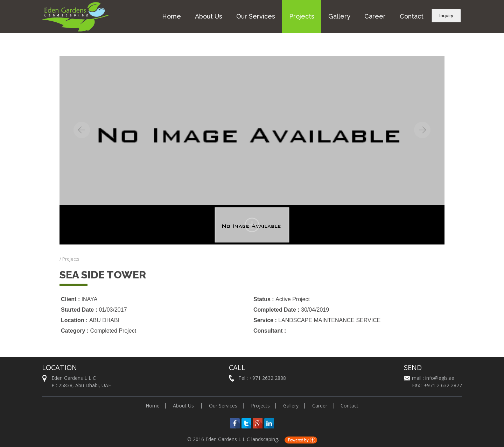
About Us (209, 16)
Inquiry (446, 16)
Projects (302, 16)
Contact (412, 16)
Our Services (256, 16)
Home (171, 16)
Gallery (339, 16)
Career (375, 16)
